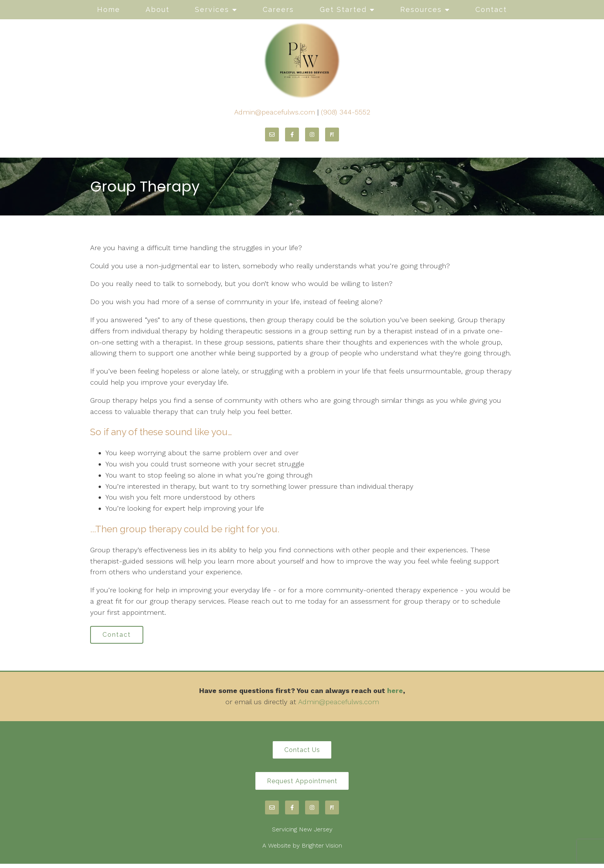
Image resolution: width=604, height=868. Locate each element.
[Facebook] (292, 135)
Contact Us (302, 752)
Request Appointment (302, 784)
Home (109, 9)
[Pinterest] (332, 135)
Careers (278, 9)
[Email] (272, 135)
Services (212, 9)
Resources (421, 9)
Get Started (343, 9)
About (158, 9)
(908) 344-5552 (346, 112)
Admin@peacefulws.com (275, 112)
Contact (491, 9)
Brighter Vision (322, 849)
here (395, 692)
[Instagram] (312, 135)
